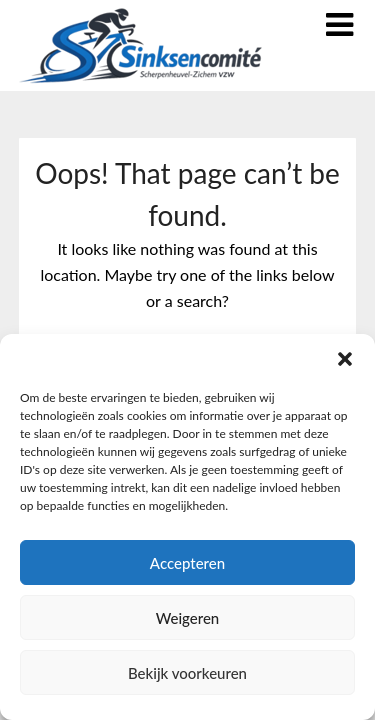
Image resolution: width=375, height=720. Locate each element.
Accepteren (187, 563)
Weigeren (188, 618)
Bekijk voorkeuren (187, 673)
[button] (345, 359)
